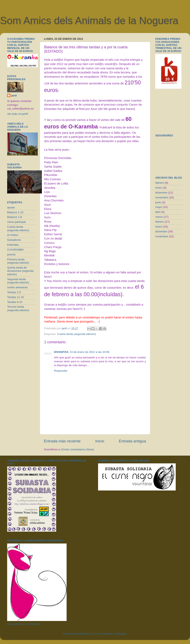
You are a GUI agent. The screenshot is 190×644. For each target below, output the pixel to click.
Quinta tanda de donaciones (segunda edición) (20, 271)
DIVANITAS (61, 352)
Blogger (122, 634)
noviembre (162, 197)
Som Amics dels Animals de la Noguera (89, 21)
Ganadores (14, 240)
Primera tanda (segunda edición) (18, 261)
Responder (61, 371)
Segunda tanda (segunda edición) (18, 281)
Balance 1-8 (15, 217)
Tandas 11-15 (16, 297)
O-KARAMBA (15, 250)
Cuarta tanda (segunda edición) (77, 334)
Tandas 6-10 (15, 302)
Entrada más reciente (62, 441)
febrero (160, 183)
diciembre (161, 193)
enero (159, 188)
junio (158, 202)
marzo (159, 217)
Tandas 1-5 (14, 292)
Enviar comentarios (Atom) (78, 449)
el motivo (13, 235)
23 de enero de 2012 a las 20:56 (89, 352)
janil (14, 96)
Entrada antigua (132, 441)
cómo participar (17, 222)
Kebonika (13, 245)
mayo (159, 207)
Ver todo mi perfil (17, 114)
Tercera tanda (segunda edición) (18, 308)
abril (158, 212)
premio (11, 255)
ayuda (11, 207)
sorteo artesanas (17, 287)
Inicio (100, 441)
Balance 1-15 (15, 212)
